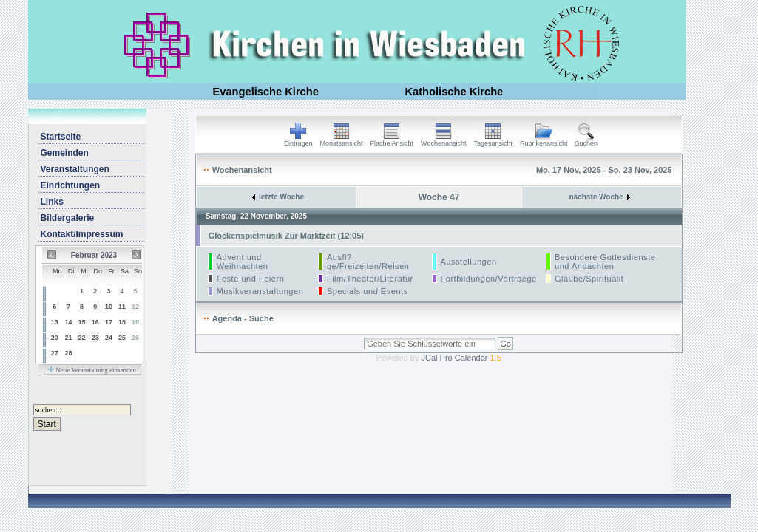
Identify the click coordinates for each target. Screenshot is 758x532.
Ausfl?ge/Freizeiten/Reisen (368, 262)
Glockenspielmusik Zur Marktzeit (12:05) (286, 236)
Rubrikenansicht (544, 140)
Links (52, 202)
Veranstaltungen (75, 169)
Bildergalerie (68, 218)
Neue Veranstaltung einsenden (92, 370)
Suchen (587, 140)
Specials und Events (368, 291)
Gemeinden (65, 153)
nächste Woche (600, 197)
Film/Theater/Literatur (370, 279)
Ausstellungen (469, 262)
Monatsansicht (342, 140)
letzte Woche (278, 197)
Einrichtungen (71, 185)
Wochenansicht (443, 140)
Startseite (61, 137)
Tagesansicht (493, 140)
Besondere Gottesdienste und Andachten (605, 262)
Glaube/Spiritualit (589, 279)
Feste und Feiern (251, 279)
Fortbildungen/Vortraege (489, 279)
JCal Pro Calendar (461, 358)
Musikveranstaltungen (260, 291)
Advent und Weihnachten (243, 262)
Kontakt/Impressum (82, 234)
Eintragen (298, 140)
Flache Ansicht (392, 140)
